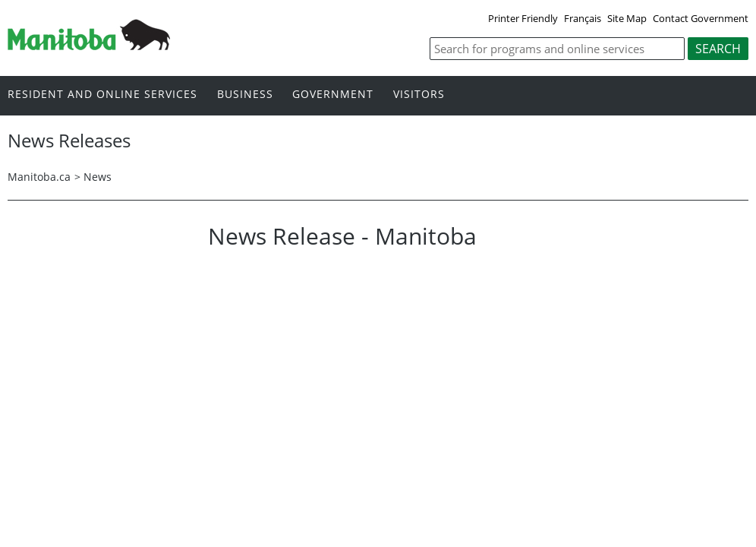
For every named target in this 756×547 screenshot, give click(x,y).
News (98, 177)
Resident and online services (102, 95)
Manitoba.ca (39, 177)
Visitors (419, 95)
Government (333, 95)
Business (245, 95)
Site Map (627, 18)
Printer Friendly (523, 18)
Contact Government (701, 18)
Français (583, 18)
